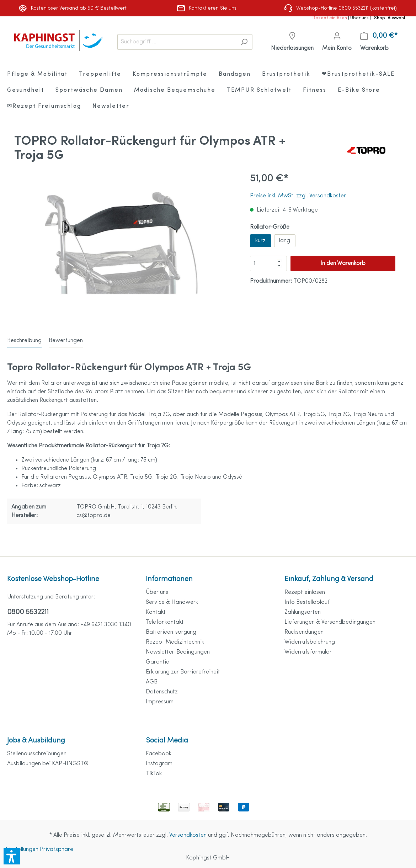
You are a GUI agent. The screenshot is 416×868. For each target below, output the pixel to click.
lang (285, 241)
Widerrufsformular (308, 652)
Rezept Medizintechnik (175, 642)
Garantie (158, 662)
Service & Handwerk (172, 602)
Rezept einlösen (330, 18)
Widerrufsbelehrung (310, 642)
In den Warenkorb (343, 263)
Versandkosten (188, 835)
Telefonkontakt (165, 622)
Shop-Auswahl (390, 18)
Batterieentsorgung (171, 632)
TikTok (154, 774)
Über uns (360, 18)
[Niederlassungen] (292, 42)
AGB (152, 682)
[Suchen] (244, 42)
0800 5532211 (28, 612)
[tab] (24, 340)
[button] (12, 856)
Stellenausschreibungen (37, 754)
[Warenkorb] (379, 42)
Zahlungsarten (303, 612)
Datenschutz (162, 692)
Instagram (159, 764)
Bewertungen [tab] (66, 341)
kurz (260, 241)
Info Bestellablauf (307, 602)
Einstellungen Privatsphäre (39, 850)
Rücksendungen (304, 632)
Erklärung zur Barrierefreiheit (183, 672)
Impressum (160, 702)
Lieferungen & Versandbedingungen (330, 622)
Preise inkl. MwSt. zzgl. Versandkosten (298, 196)
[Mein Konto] (337, 42)
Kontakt (156, 612)
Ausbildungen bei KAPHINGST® (48, 764)
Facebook (159, 754)
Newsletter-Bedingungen (178, 652)
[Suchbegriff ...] (177, 42)
